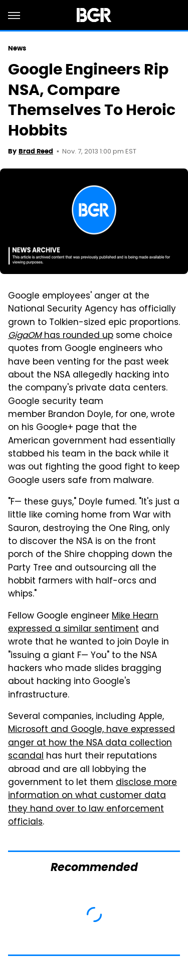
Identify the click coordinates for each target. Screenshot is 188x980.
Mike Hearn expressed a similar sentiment (83, 623)
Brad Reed (36, 151)
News (17, 48)
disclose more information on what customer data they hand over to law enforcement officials (92, 803)
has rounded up (61, 336)
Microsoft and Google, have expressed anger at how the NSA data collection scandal (91, 743)
